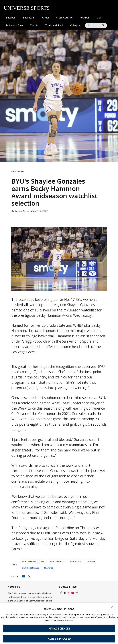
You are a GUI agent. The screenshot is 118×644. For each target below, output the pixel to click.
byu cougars (76, 562)
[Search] (96, 25)
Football (85, 18)
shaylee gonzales (30, 568)
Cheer (46, 18)
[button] (112, 607)
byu (43, 562)
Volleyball (76, 25)
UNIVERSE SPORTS (27, 8)
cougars (91, 562)
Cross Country (64, 18)
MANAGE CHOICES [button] (59, 629)
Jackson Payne (23, 211)
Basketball (29, 18)
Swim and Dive (14, 25)
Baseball (11, 18)
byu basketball (57, 562)
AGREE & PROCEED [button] (59, 639)
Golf (99, 18)
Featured (49, 568)
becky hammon (29, 562)
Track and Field (54, 25)
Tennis (34, 25)
